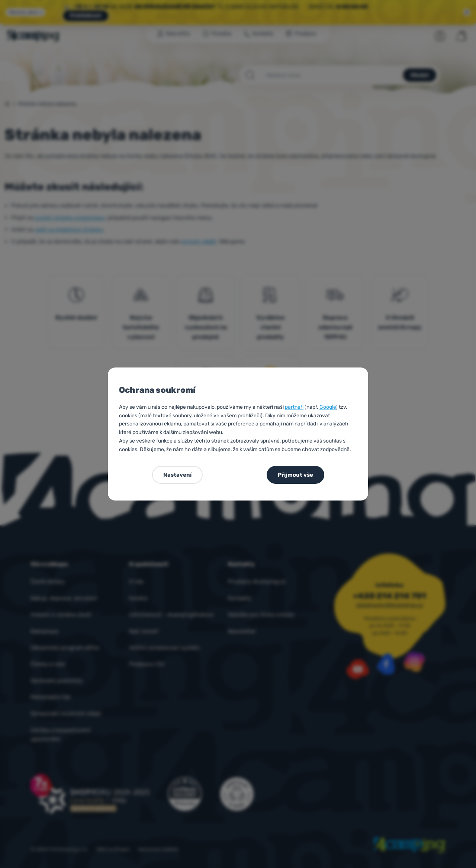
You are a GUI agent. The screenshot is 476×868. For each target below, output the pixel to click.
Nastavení (177, 475)
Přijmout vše (295, 475)
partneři (294, 407)
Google (328, 407)
